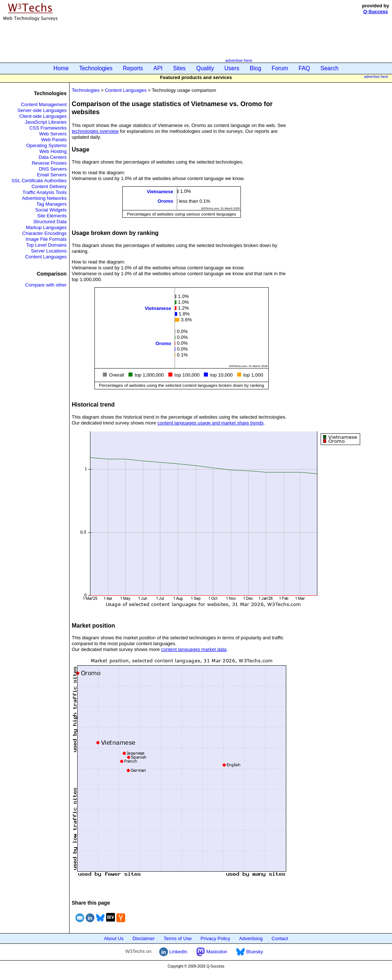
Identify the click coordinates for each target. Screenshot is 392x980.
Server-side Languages (42, 110)
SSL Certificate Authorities (39, 181)
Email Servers (52, 175)
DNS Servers (53, 169)
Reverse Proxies (49, 163)
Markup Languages (46, 227)
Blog (255, 68)
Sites (180, 68)
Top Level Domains (46, 245)
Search (330, 68)
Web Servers (53, 134)
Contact (280, 938)
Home (61, 68)
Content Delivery (49, 186)
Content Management (44, 104)
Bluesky (249, 952)
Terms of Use (178, 938)
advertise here (239, 60)
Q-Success (376, 12)
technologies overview (95, 131)
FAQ (304, 68)
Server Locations (49, 251)
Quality (205, 68)
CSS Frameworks (48, 128)
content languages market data (194, 649)
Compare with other (46, 285)
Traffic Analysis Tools (45, 192)
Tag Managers (52, 204)
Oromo (166, 201)
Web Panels (54, 140)
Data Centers (53, 157)
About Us (114, 938)
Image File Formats (46, 239)
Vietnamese (160, 192)
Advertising (251, 938)
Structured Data (50, 222)
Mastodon (212, 952)
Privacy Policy (215, 938)
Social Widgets (51, 210)
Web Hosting (53, 151)
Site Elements (52, 216)
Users (232, 68)
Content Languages (46, 257)
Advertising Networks (44, 198)
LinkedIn (173, 952)
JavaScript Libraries (46, 122)
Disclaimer (144, 938)
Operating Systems (46, 145)
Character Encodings (44, 233)
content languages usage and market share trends (210, 423)
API (158, 68)
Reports (133, 68)
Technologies (96, 68)
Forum (280, 68)
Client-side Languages (43, 116)
